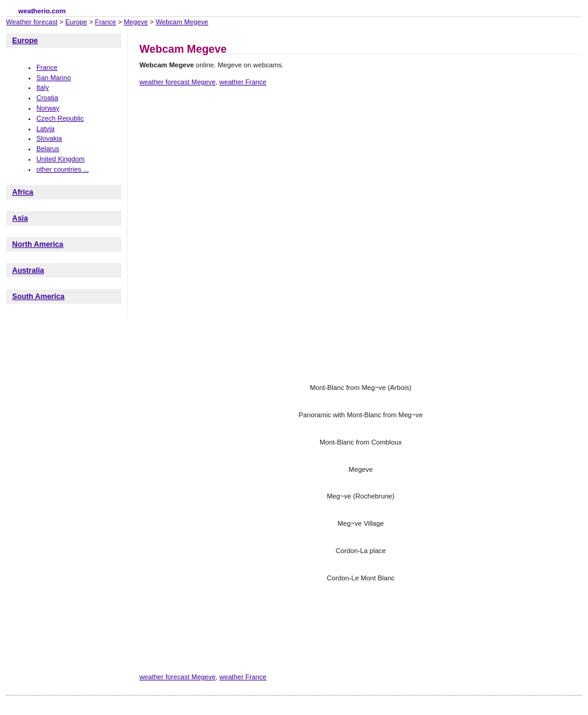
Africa (23, 192)
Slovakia (49, 138)
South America (38, 297)
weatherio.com (42, 11)
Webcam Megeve (182, 22)
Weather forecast (32, 22)
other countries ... (62, 169)
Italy (43, 87)
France (106, 22)
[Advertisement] (183, 149)
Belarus (48, 149)
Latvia (45, 129)
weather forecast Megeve (178, 82)
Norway (48, 108)
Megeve (136, 22)
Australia (28, 270)
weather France (243, 82)
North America (38, 244)
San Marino (54, 78)
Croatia (47, 98)
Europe (76, 22)
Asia (20, 218)
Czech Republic (60, 118)
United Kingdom (61, 159)
